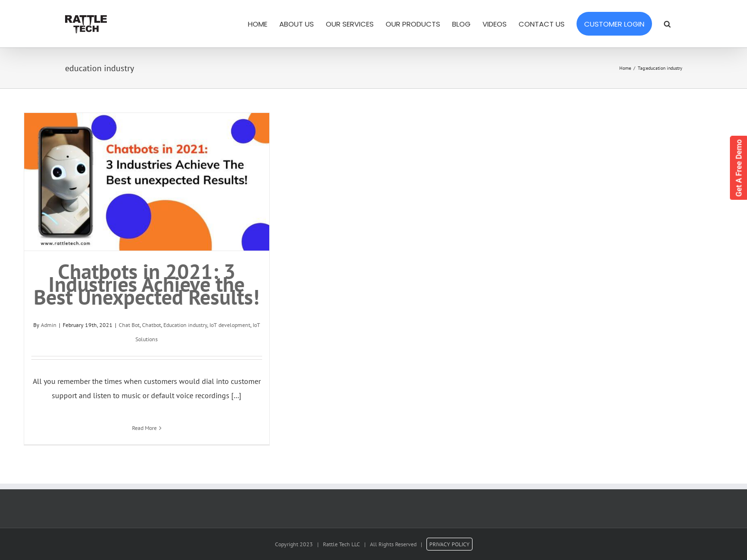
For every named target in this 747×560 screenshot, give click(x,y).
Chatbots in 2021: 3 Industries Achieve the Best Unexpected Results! (147, 284)
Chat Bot (129, 325)
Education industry (185, 325)
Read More (144, 428)
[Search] (667, 24)
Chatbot (151, 325)
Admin (49, 325)
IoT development (230, 325)
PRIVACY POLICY (449, 544)
